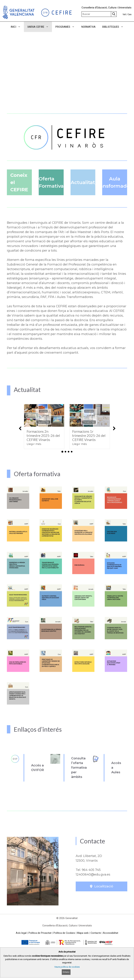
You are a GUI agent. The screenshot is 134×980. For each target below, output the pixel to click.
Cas (130, 14)
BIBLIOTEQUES (115, 27)
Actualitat (83, 182)
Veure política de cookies (67, 967)
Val (124, 14)
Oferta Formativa (51, 182)
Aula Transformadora (115, 182)
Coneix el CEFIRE (19, 182)
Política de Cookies (64, 933)
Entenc (66, 972)
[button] (67, 37)
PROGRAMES (67, 27)
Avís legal (21, 933)
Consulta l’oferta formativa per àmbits (79, 768)
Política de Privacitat (40, 933)
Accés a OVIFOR (37, 768)
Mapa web (83, 933)
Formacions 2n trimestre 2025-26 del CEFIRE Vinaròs (43, 435)
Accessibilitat (111, 933)
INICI (17, 27)
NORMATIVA (88, 27)
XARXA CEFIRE (40, 27)
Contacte (96, 933)
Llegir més (34, 444)
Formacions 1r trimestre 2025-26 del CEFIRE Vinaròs (89, 435)
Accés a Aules (116, 768)
